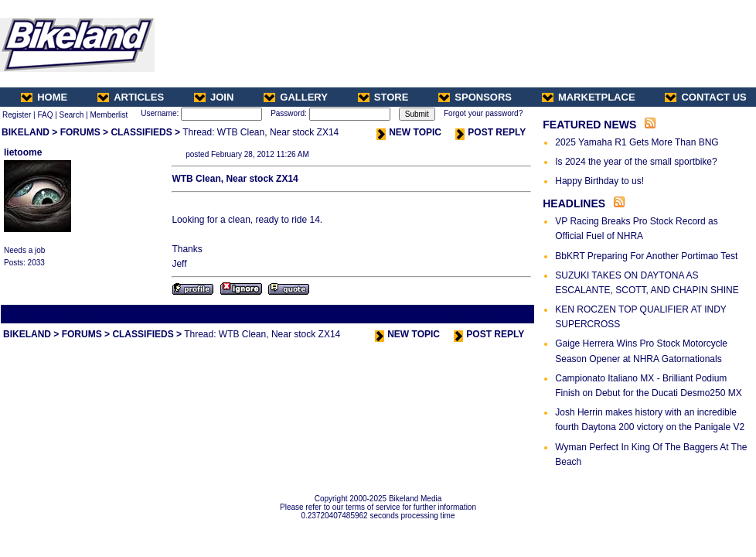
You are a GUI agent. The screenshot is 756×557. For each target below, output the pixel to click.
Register (17, 115)
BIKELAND (26, 132)
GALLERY (296, 97)
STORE (383, 97)
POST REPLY (490, 132)
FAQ (45, 115)
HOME (44, 97)
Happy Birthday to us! (599, 181)
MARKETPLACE (589, 97)
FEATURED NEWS (589, 125)
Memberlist (109, 115)
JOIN (214, 97)
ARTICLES (131, 97)
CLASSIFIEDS (141, 132)
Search (72, 115)
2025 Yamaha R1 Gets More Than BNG (637, 142)
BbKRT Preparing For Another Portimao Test (646, 256)
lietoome (23, 152)
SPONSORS (475, 97)
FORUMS (80, 132)
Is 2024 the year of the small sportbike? (636, 162)
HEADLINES (574, 203)
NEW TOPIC (409, 132)
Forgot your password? (483, 113)
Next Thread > (506, 314)
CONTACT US (705, 97)
